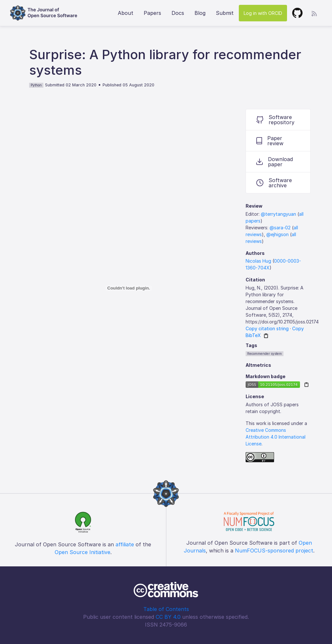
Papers (152, 13)
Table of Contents (166, 609)
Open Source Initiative (83, 552)
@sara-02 (280, 228)
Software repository (275, 120)
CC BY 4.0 (168, 617)
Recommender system (265, 354)
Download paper (275, 162)
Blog (200, 13)
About (126, 13)
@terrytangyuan (278, 214)
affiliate (125, 544)
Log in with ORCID (263, 13)
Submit (225, 13)
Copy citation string (267, 328)
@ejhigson (277, 234)
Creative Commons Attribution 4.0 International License (276, 437)
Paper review (270, 141)
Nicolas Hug (258, 261)
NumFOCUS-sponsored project (274, 551)
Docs (178, 13)
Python (36, 85)
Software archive (274, 183)
